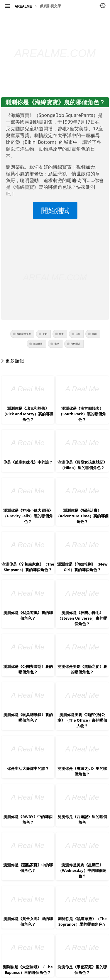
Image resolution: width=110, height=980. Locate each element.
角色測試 (75, 344)
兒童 (78, 334)
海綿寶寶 (38, 344)
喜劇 (94, 334)
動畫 (61, 334)
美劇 (45, 334)
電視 (57, 344)
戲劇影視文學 (50, 6)
